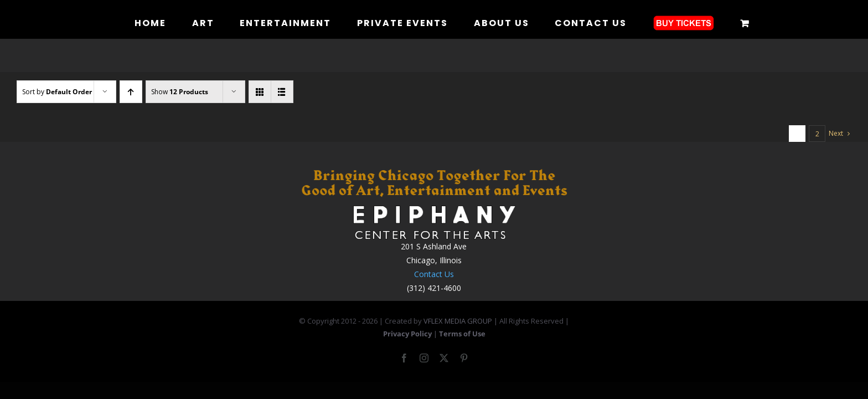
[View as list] (282, 92)
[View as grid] (260, 92)
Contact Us (434, 274)
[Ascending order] (131, 92)
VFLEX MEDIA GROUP (458, 321)
